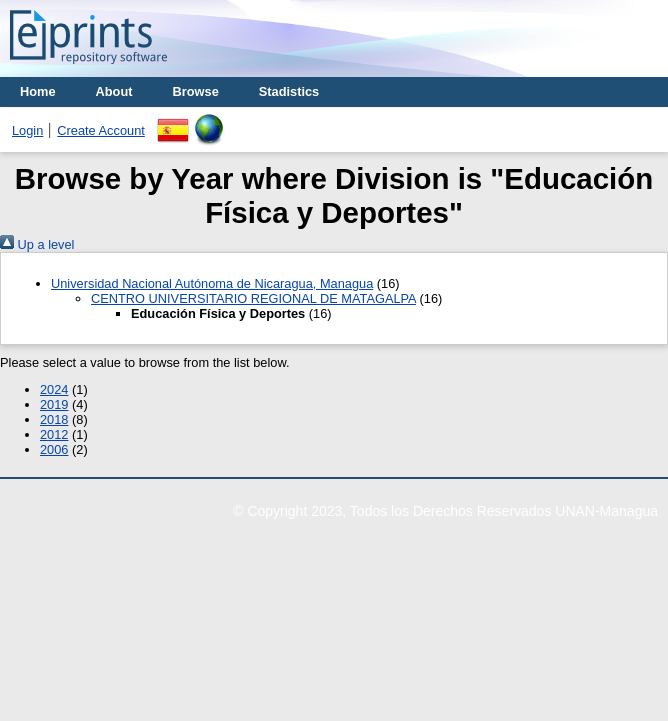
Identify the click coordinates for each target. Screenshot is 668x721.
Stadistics (289, 91)
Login (27, 130)
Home (38, 91)
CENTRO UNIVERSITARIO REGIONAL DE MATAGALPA (253, 298)
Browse (196, 91)
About (114, 91)
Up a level (37, 244)
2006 (54, 449)
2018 (54, 419)
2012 (54, 434)
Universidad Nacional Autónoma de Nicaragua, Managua (212, 283)
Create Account (101, 130)
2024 (54, 389)
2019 (54, 404)
